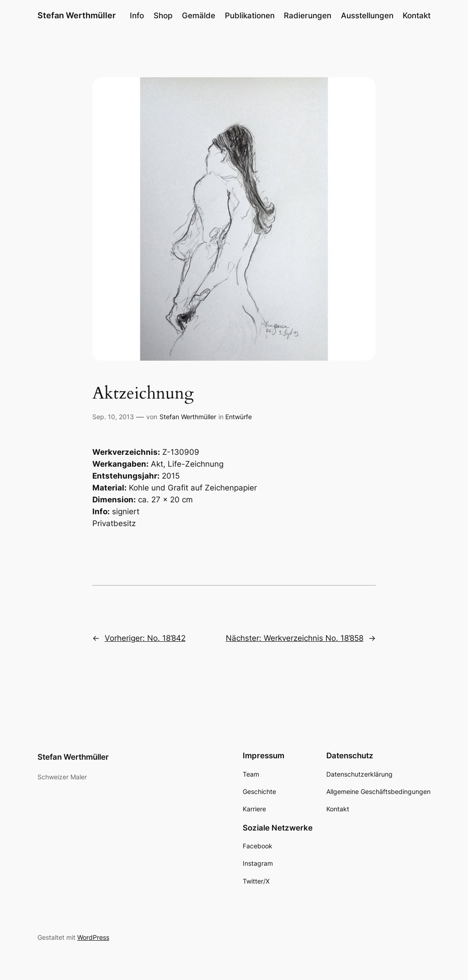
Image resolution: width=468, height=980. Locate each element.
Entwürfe (239, 417)
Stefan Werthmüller (77, 15)
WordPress (93, 937)
